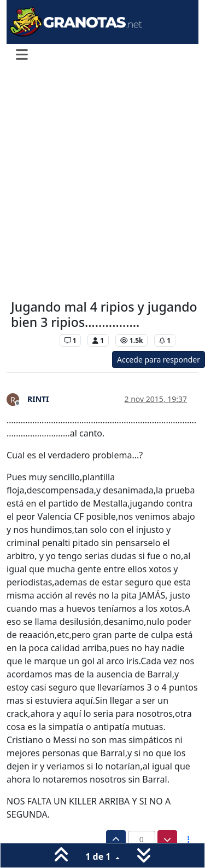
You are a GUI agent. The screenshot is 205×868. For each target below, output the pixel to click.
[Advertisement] (102, 184)
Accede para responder (159, 360)
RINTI (38, 399)
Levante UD (33, 340)
